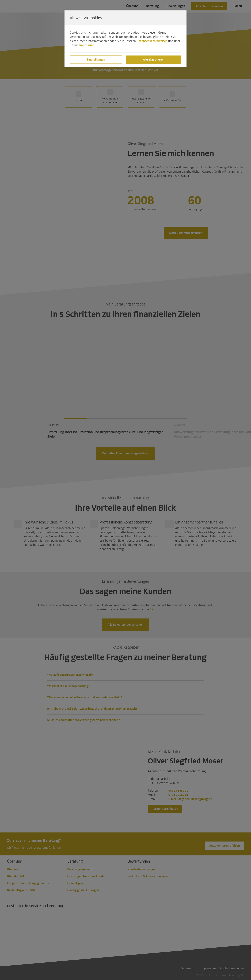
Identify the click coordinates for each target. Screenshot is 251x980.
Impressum (87, 45)
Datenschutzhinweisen (152, 41)
